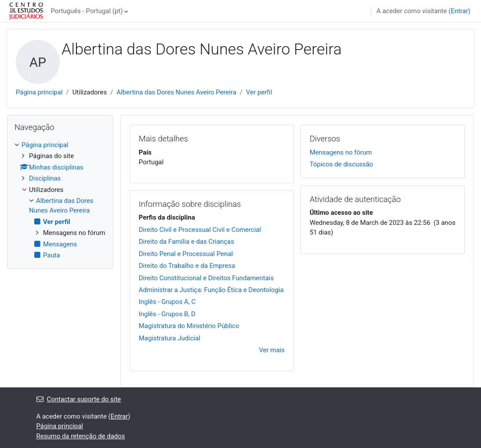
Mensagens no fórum (341, 152)
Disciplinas (45, 178)
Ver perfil (259, 92)
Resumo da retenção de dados (81, 436)
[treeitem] (60, 200)
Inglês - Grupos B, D (167, 314)
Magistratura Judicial (170, 338)
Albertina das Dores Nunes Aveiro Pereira (176, 92)
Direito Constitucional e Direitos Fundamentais (206, 278)
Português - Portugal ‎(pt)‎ (87, 11)
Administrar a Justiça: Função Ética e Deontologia (211, 290)
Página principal (39, 92)
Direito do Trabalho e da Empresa (187, 266)
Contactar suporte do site (79, 399)
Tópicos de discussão (341, 164)
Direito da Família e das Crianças (186, 242)
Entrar (459, 11)
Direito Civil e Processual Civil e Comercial (200, 230)
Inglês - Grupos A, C (167, 302)
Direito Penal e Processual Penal (186, 254)
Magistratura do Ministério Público (189, 326)
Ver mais (271, 350)
